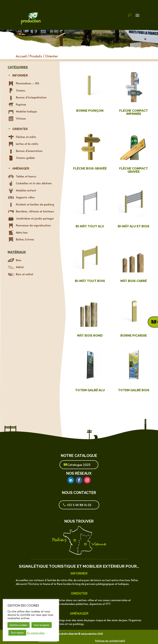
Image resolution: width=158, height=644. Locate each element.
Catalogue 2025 (79, 465)
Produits (36, 56)
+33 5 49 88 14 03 (79, 505)
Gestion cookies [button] (19, 625)
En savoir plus (36, 633)
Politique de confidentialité (110, 641)
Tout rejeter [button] (17, 633)
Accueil (21, 56)
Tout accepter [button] (42, 625)
